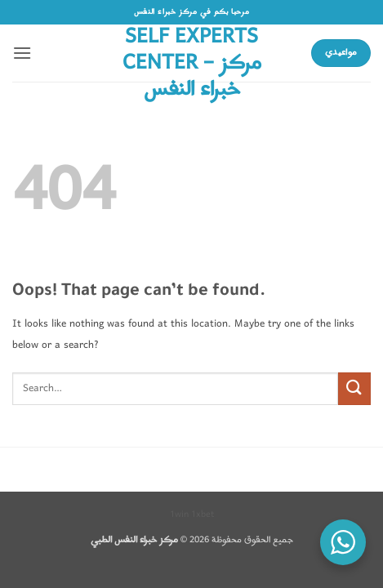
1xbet (203, 514)
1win (179, 514)
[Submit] (354, 388)
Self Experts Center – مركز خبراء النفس (192, 64)
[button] (22, 53)
